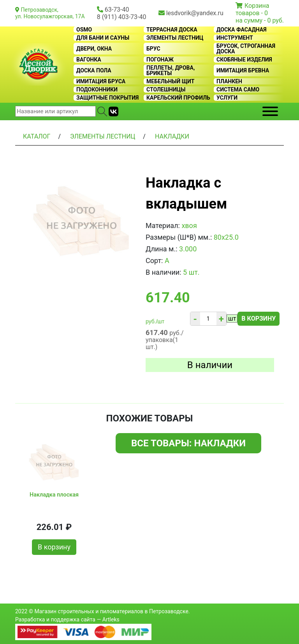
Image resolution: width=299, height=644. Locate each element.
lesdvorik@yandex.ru (195, 13)
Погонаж (160, 60)
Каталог (37, 136)
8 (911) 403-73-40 (122, 17)
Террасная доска (172, 30)
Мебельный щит (170, 81)
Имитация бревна (243, 70)
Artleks (111, 619)
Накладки (172, 136)
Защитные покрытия (107, 98)
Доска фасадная (242, 30)
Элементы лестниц (175, 38)
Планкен (229, 81)
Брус (153, 49)
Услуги (227, 98)
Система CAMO (238, 89)
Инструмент (235, 38)
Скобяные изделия (244, 60)
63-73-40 (117, 10)
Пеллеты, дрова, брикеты (171, 70)
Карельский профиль (178, 98)
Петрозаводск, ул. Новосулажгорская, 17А (50, 13)
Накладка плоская (54, 495)
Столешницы (166, 89)
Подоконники (97, 89)
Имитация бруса (101, 81)
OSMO (84, 30)
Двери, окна (94, 49)
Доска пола (94, 70)
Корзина (257, 6)
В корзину (259, 318)
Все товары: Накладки (188, 443)
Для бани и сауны (103, 38)
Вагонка (89, 60)
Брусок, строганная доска (246, 49)
